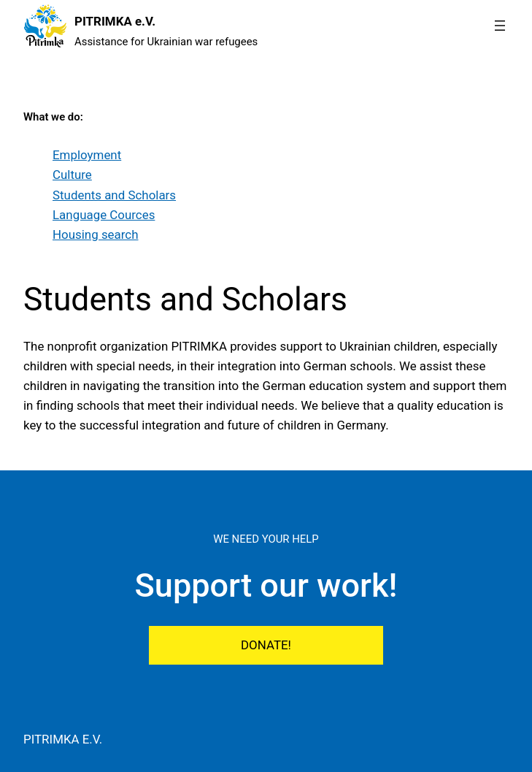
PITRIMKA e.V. (115, 21)
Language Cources (104, 215)
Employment (87, 155)
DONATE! (266, 645)
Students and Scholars (114, 195)
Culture (72, 175)
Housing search (96, 234)
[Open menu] (500, 26)
